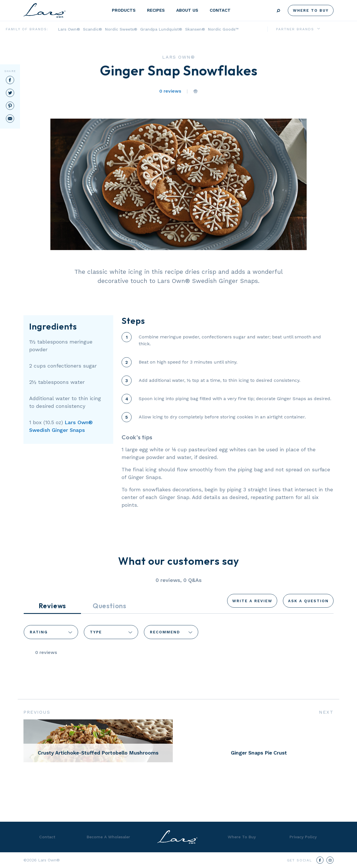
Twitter (10, 93)
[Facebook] (320, 860)
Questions (110, 606)
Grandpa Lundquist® (161, 29)
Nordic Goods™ (223, 29)
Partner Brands (295, 29)
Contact (220, 10)
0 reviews (170, 91)
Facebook (10, 80)
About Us (187, 10)
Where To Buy (311, 10)
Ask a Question (308, 601)
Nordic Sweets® (121, 29)
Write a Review (252, 601)
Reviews (52, 606)
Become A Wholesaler (108, 837)
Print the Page (196, 91)
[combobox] (51, 632)
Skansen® (195, 29)
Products (124, 10)
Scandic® (93, 29)
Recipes (156, 10)
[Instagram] (330, 860)
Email (10, 119)
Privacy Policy (303, 837)
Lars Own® (69, 29)
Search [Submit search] (278, 11)
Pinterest (10, 106)
